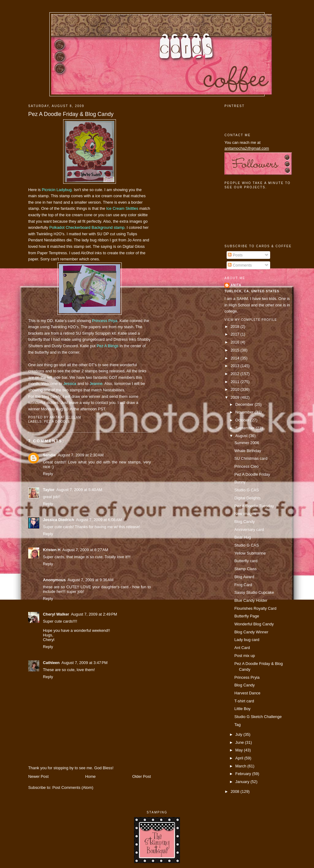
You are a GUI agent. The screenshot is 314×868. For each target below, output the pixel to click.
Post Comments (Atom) (73, 787)
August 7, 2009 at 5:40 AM (79, 490)
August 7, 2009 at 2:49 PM (94, 614)
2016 (235, 342)
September (245, 428)
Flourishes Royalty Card (255, 608)
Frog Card (243, 585)
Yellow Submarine (250, 553)
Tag (237, 725)
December (245, 404)
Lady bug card (247, 640)
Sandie (49, 455)
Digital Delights (247, 498)
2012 (235, 374)
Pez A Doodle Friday (252, 474)
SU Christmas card (251, 458)
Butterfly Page (247, 616)
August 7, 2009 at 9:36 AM (90, 580)
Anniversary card (249, 530)
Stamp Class (245, 569)
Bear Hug (243, 537)
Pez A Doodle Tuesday (254, 506)
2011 (235, 382)
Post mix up (245, 656)
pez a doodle (57, 422)
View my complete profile (251, 320)
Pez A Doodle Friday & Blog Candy (71, 114)
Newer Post (38, 776)
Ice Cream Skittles (122, 208)
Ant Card (242, 648)
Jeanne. (97, 384)
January (243, 782)
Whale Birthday (248, 451)
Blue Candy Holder (251, 600)
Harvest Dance (247, 693)
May (239, 750)
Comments (240, 265)
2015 (235, 350)
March (241, 766)
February (244, 774)
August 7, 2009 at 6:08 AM (99, 520)
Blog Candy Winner (251, 632)
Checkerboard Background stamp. (88, 227)
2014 (235, 358)
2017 (235, 334)
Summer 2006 (247, 443)
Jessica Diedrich (59, 520)
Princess (105, 321)
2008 (235, 791)
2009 (235, 397)
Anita (236, 285)
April (240, 758)
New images (245, 514)
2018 (235, 326)
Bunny (240, 482)
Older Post (142, 776)
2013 (235, 366)
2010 (235, 389)
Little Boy (242, 709)
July (239, 734)
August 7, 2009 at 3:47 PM (84, 663)
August (242, 436)
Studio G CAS (247, 490)
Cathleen (51, 663)
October (243, 420)
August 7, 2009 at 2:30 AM (81, 455)
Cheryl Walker (56, 614)
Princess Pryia (247, 677)
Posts (235, 255)
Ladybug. (57, 190)
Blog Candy (244, 522)
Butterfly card (246, 561)
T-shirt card (244, 701)
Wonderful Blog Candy (254, 624)
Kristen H (52, 550)
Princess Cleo (246, 466)
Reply (48, 474)
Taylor (49, 490)
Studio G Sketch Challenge (258, 717)
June (240, 742)
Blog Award (244, 577)
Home (90, 776)
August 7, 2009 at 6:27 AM (85, 550)
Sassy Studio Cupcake (254, 592)
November (245, 412)
